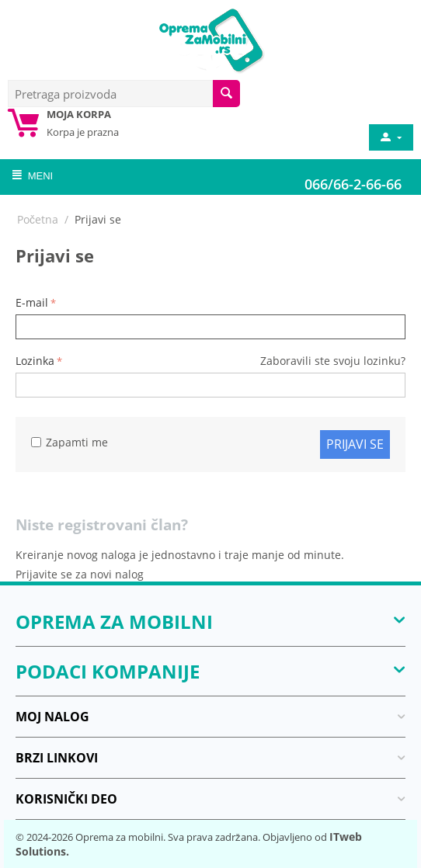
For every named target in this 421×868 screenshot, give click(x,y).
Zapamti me (70, 442)
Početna (38, 219)
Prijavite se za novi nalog (80, 574)
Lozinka (35, 361)
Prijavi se (355, 444)
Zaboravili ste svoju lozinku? (333, 361)
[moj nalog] (390, 137)
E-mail (32, 302)
